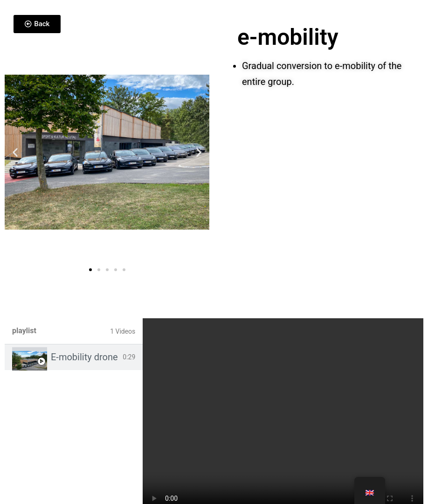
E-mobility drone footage (85, 357)
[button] (15, 152)
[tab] (74, 357)
